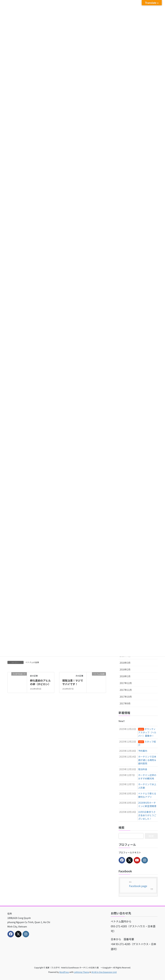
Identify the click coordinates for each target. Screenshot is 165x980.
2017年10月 (126, 697)
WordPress (64, 972)
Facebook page (138, 886)
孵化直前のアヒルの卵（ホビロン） (40, 682)
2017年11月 (126, 690)
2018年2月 (125, 669)
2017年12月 (126, 683)
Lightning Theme (82, 972)
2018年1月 (125, 676)
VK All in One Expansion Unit (104, 972)
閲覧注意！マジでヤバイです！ (73, 682)
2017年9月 (125, 703)
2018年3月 (125, 663)
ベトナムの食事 (32, 662)
